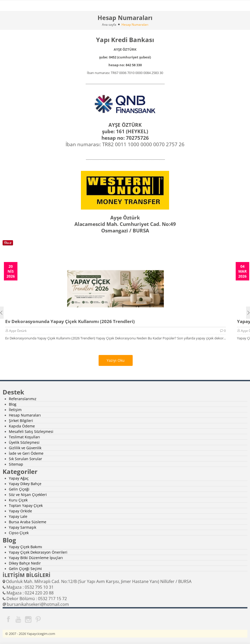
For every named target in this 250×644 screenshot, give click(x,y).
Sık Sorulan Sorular (25, 459)
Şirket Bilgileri (21, 421)
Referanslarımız (23, 399)
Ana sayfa (109, 25)
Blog (13, 404)
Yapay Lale (18, 516)
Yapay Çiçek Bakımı (25, 547)
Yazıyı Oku (116, 360)
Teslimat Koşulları (24, 437)
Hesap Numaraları (25, 415)
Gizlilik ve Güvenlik (25, 448)
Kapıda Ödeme (22, 426)
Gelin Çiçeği (19, 489)
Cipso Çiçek (19, 533)
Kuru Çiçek (18, 500)
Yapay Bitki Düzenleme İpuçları (36, 558)
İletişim (15, 410)
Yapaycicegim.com (41, 634)
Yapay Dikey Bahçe (25, 484)
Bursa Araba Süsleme (28, 522)
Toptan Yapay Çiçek (26, 505)
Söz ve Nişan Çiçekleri (28, 495)
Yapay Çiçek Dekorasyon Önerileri (38, 552)
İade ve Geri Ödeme (26, 453)
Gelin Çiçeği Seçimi (25, 569)
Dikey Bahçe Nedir (25, 563)
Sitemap (16, 464)
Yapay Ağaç (19, 478)
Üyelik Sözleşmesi (24, 442)
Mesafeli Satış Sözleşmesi (31, 431)
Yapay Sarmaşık (23, 527)
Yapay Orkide (20, 511)
